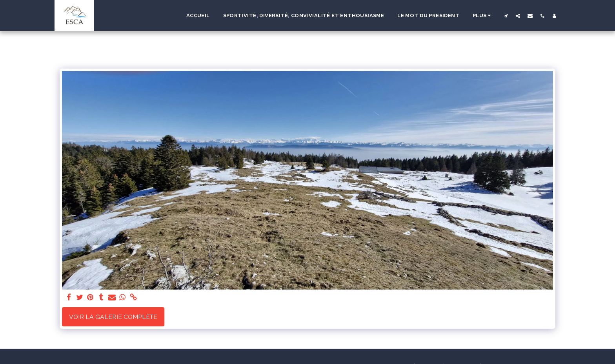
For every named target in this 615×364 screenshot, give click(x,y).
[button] (506, 16)
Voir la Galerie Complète (113, 317)
